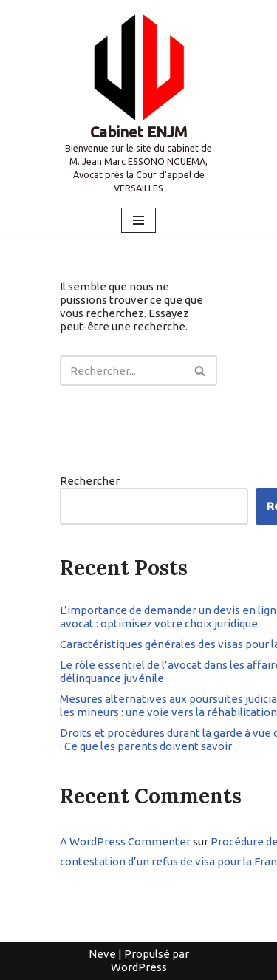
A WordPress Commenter (125, 841)
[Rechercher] (122, 371)
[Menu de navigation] (138, 220)
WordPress (139, 967)
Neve (102, 954)
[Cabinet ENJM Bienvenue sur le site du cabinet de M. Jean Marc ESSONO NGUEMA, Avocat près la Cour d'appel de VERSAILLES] (138, 102)
